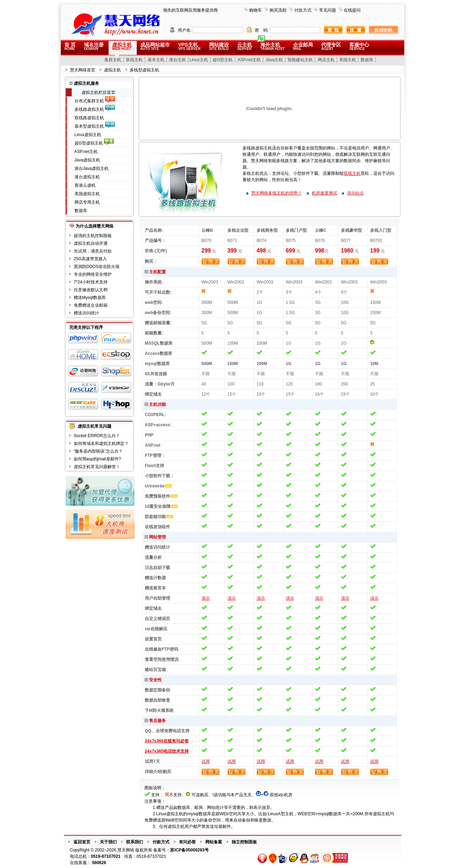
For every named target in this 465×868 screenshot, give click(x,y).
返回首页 (82, 842)
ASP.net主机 (249, 60)
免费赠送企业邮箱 (91, 305)
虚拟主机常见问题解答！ (97, 467)
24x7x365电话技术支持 (167, 751)
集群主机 (113, 60)
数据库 (367, 60)
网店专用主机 (87, 202)
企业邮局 (303, 46)
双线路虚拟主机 (89, 118)
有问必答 (187, 842)
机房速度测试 (324, 193)
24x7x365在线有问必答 (167, 741)
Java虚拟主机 (87, 160)
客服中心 (359, 46)
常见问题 (328, 10)
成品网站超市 (155, 46)
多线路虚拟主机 (89, 109)
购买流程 (278, 10)
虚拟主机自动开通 (91, 243)
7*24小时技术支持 (91, 282)
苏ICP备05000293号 (189, 850)
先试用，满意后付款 (93, 251)
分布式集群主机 (89, 101)
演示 (206, 598)
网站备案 (214, 842)
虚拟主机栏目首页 (98, 92)
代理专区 (331, 46)
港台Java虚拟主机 (92, 168)
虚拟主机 (122, 46)
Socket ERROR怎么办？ (97, 436)
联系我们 (135, 842)
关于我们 (108, 842)
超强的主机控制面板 (93, 236)
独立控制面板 (244, 842)
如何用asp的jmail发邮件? (98, 459)
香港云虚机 (85, 185)
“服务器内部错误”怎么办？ (98, 451)
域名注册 (94, 46)
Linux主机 (199, 60)
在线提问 (352, 10)
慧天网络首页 (83, 70)
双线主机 (134, 60)
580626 (99, 863)
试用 (206, 761)
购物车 (256, 10)
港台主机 (177, 60)
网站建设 (219, 46)
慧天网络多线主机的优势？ (277, 193)
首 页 (70, 46)
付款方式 (303, 10)
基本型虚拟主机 (89, 126)
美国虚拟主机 (87, 194)
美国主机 (348, 60)
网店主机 (326, 60)
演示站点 (355, 193)
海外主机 (273, 46)
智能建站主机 (300, 60)
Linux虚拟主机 (88, 135)
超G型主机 (223, 60)
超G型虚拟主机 (89, 143)
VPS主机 (189, 46)
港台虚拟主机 (87, 177)
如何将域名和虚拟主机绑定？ (101, 443)
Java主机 (274, 60)
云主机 (245, 46)
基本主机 (156, 60)
